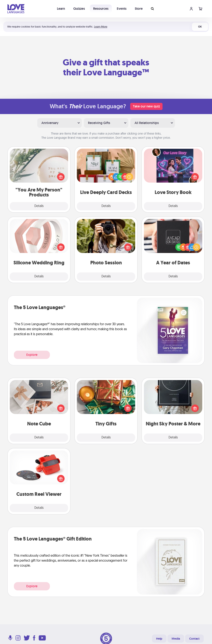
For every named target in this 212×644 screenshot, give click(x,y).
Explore (32, 355)
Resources (101, 9)
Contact (194, 639)
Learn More (101, 27)
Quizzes (79, 9)
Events (122, 9)
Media (176, 639)
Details (39, 206)
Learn (61, 9)
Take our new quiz (146, 106)
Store (139, 9)
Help (159, 639)
